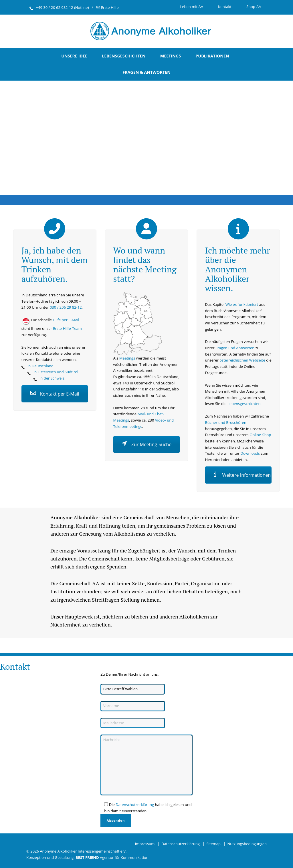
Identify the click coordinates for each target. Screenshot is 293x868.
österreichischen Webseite (242, 360)
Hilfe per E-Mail (66, 320)
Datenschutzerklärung (135, 805)
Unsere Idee (74, 56)
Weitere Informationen (241, 475)
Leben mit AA (191, 7)
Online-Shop (260, 435)
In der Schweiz (52, 378)
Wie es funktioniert (242, 304)
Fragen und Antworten (235, 348)
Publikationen (212, 56)
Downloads (250, 453)
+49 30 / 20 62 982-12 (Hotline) (63, 7)
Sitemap (213, 844)
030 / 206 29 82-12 (66, 307)
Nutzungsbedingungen (247, 844)
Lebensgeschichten (124, 56)
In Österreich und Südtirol (56, 372)
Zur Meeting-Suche (147, 444)
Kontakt (225, 7)
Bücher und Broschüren (225, 422)
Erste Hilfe (107, 7)
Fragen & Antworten (146, 72)
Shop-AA (254, 7)
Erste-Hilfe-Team (67, 328)
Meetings (171, 56)
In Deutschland (40, 366)
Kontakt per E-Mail (55, 394)
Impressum (145, 844)
